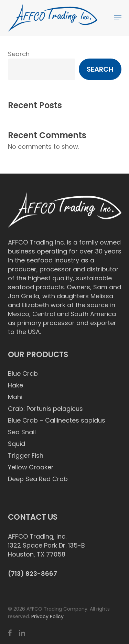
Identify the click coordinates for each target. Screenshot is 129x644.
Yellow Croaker (31, 467)
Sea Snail (22, 432)
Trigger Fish (26, 455)
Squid (17, 444)
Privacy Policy (47, 616)
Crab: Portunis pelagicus (45, 409)
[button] (118, 18)
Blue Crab (23, 373)
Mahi (15, 397)
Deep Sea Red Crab (38, 479)
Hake (15, 385)
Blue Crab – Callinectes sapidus (57, 420)
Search (19, 54)
